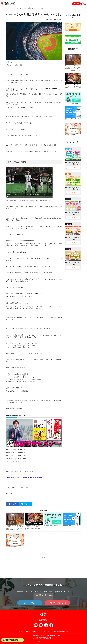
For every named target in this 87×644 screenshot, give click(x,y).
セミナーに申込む (73, 169)
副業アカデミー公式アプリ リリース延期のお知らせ (73, 121)
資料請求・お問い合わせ (57, 603)
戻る (44, 557)
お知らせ (28, 631)
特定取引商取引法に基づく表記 (61, 631)
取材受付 (35, 631)
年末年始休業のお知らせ (70, 136)
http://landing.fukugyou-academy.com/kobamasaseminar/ (24, 478)
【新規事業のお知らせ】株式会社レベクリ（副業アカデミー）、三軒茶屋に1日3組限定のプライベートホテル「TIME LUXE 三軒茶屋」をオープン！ (73, 69)
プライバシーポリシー (45, 631)
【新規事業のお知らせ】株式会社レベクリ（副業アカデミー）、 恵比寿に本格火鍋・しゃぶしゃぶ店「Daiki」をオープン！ (73, 89)
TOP (9, 8)
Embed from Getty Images (11, 166)
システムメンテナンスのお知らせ (72, 105)
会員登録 (76, 4)
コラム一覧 (15, 8)
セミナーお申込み (30, 603)
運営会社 (21, 631)
